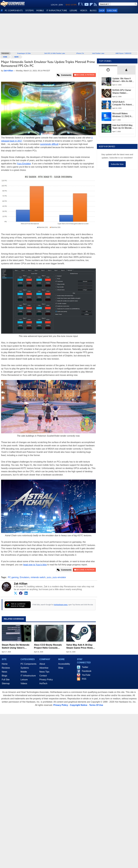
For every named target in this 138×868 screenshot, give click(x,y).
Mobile (24, 672)
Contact (43, 676)
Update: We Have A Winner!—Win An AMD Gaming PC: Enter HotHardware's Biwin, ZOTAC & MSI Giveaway (123, 80)
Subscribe (112, 10)
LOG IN (54, 5)
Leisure (24, 680)
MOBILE (40, 10)
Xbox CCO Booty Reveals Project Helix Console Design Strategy (48, 646)
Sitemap (6, 683)
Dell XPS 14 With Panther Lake (55, 53)
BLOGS (93, 10)
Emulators (25, 577)
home (5, 57)
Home (5, 664)
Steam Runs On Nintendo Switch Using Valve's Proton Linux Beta (16, 646)
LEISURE (73, 10)
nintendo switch (38, 577)
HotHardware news (61, 605)
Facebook (87, 671)
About (42, 664)
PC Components (29, 664)
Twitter (85, 667)
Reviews (6, 668)
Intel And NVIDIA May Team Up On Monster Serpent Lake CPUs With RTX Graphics (123, 127)
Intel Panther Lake (98, 53)
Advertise (44, 668)
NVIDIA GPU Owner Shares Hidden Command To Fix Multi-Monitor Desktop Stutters (123, 92)
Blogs (4, 676)
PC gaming (13, 577)
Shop (102, 10)
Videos (24, 683)
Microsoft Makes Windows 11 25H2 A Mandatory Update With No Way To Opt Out (122, 115)
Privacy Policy (46, 680)
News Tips (44, 672)
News (16, 57)
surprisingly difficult (49, 144)
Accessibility (64, 664)
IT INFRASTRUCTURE (57, 10)
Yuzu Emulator (24, 164)
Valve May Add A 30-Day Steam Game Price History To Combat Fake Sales (81, 646)
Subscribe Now (117, 164)
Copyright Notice (79, 705)
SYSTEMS (30, 10)
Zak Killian (21, 584)
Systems (25, 668)
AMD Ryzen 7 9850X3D (124, 53)
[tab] (108, 70)
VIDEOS (84, 10)
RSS (84, 679)
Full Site (6, 680)
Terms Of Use (96, 705)
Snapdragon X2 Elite (24, 53)
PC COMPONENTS (14, 10)
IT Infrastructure (28, 676)
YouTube (86, 675)
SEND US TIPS (71, 5)
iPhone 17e (80, 53)
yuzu (49, 577)
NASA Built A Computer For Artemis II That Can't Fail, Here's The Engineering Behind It (123, 103)
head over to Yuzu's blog (35, 565)
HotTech (43, 683)
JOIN (61, 5)
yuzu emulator (59, 577)
